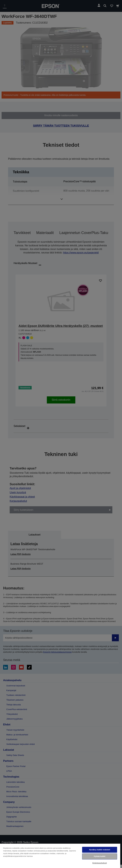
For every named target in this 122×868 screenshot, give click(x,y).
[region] (60, 856)
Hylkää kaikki (100, 856)
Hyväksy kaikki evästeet (100, 850)
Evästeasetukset (100, 863)
